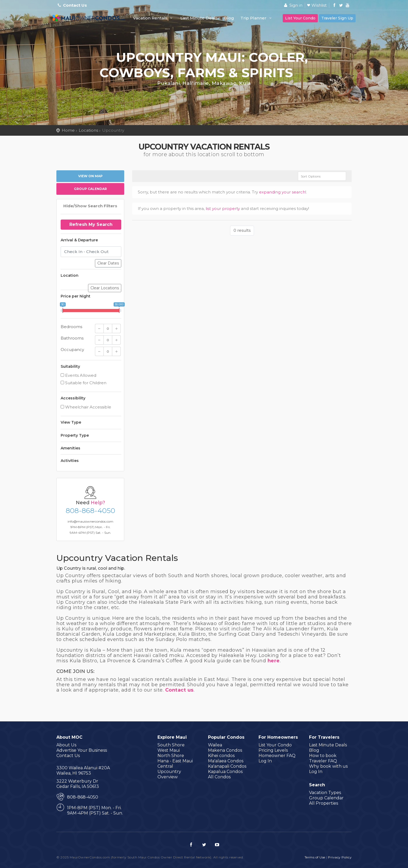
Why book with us (328, 766)
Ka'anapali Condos (227, 766)
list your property (223, 208)
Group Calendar (90, 189)
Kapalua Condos (225, 772)
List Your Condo (300, 18)
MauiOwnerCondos (90, 20)
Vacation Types (325, 793)
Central (165, 766)
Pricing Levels (273, 750)
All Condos (219, 777)
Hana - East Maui (175, 761)
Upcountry (169, 772)
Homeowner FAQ (277, 756)
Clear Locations (105, 288)
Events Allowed (78, 375)
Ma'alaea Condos (226, 761)
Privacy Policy (340, 857)
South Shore (171, 745)
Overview (168, 777)
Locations (88, 130)
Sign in (293, 5)
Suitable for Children (84, 383)
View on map (90, 176)
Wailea (215, 745)
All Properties (324, 803)
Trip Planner (257, 18)
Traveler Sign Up (337, 18)
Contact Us (75, 5)
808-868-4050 (90, 511)
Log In (265, 761)
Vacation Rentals (153, 18)
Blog (229, 18)
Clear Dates (108, 263)
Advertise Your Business (82, 750)
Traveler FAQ (323, 761)
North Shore (171, 756)
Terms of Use (315, 857)
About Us (66, 745)
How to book (323, 756)
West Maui (169, 750)
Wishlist (319, 5)
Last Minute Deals (199, 18)
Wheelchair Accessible (86, 407)
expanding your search (282, 192)
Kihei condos (221, 756)
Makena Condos (225, 750)
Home (68, 130)
